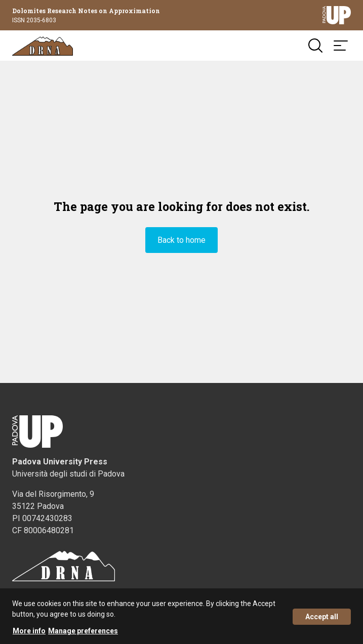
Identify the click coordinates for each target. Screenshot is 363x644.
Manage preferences (83, 635)
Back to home (182, 240)
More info (29, 635)
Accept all (322, 621)
